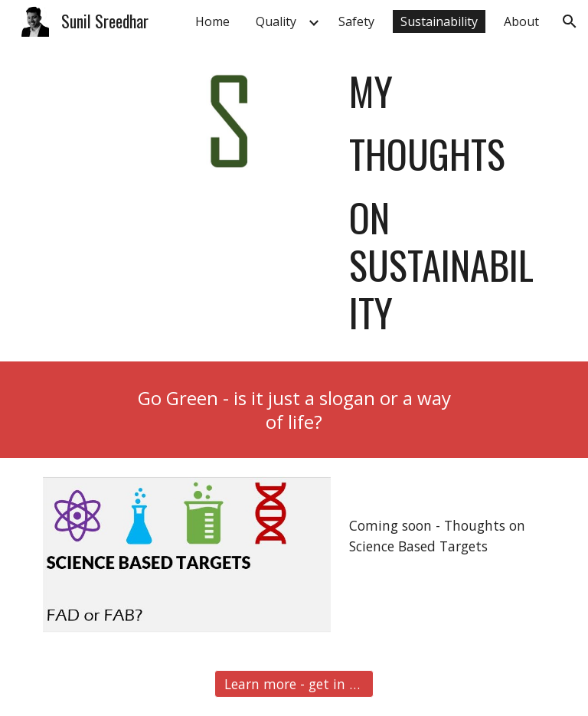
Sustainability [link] (439, 21)
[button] (570, 21)
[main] (444, 202)
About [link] (521, 21)
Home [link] (212, 21)
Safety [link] (356, 21)
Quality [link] (276, 21)
